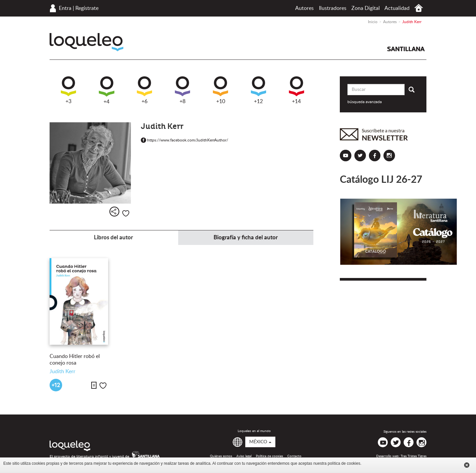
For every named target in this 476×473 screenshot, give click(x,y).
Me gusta (126, 213)
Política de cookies (269, 456)
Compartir (114, 212)
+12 (258, 90)
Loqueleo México (86, 42)
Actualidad (397, 8)
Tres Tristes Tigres (414, 456)
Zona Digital (366, 8)
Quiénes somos (221, 456)
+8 (182, 90)
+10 (220, 90)
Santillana (406, 49)
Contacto (294, 456)
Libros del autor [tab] (113, 237)
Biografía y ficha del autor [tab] (246, 237)
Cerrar (467, 465)
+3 (68, 90)
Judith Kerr (62, 372)
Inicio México (419, 8)
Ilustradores (333, 8)
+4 (107, 90)
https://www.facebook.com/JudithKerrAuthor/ (184, 140)
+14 (297, 90)
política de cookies (344, 463)
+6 (144, 90)
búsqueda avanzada (365, 102)
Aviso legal (244, 456)
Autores (304, 8)
